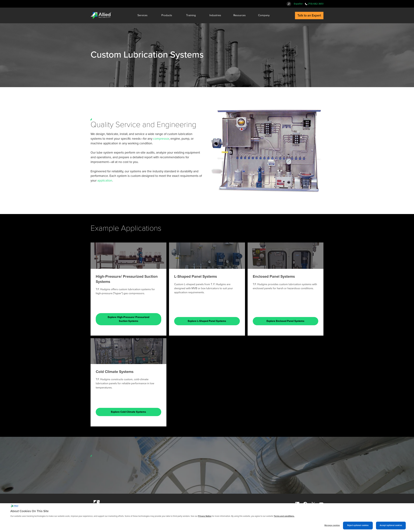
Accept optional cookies (391, 525)
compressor (161, 139)
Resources (240, 15)
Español (298, 4)
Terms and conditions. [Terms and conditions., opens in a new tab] (284, 516)
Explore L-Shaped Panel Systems (207, 321)
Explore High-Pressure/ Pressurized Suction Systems (128, 319)
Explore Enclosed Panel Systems (285, 321)
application (105, 180)
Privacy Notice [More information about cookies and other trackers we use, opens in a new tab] (205, 516)
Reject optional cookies (358, 525)
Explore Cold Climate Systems (128, 412)
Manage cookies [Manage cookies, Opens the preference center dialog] (332, 525)
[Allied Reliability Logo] (101, 16)
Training (191, 15)
